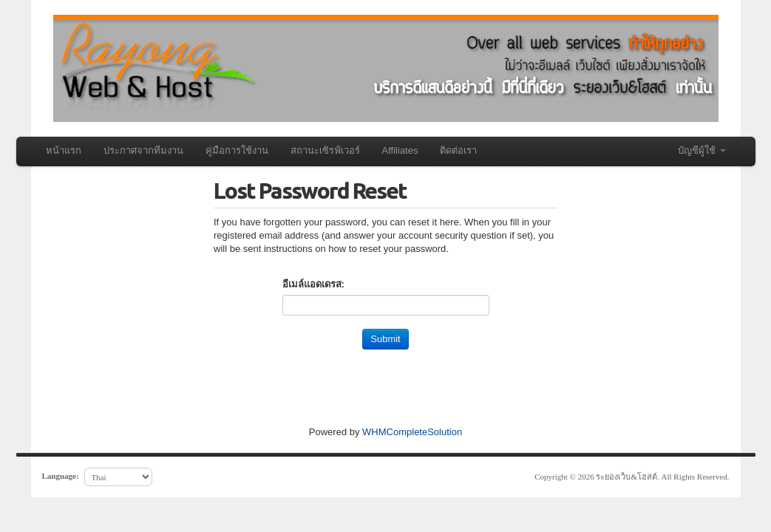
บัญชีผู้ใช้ (702, 150)
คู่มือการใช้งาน (237, 150)
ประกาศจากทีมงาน (143, 150)
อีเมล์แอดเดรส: (313, 284)
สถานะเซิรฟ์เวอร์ (325, 150)
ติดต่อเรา (458, 150)
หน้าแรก (64, 150)
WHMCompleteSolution (412, 432)
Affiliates (400, 150)
